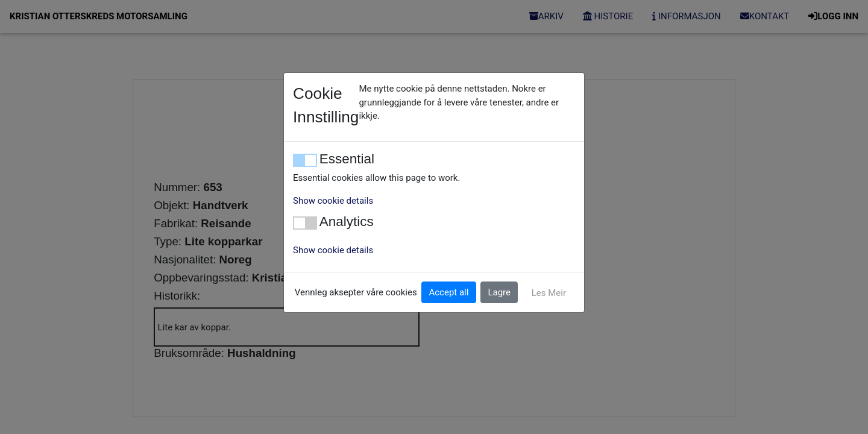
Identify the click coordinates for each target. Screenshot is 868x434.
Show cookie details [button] (333, 201)
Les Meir (549, 293)
